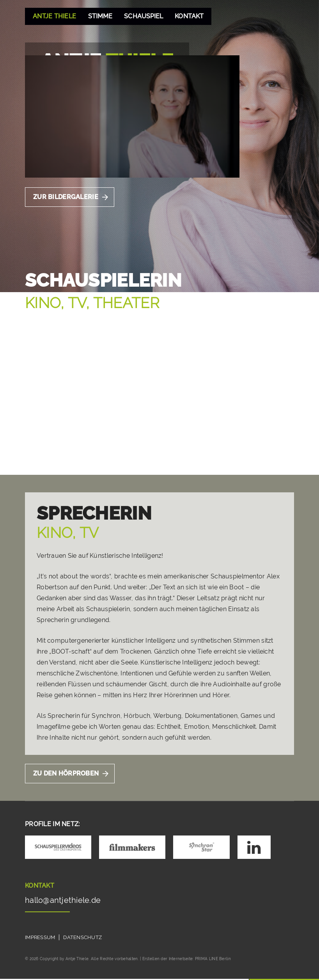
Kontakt (191, 16)
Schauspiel (144, 16)
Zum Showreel (59, 448)
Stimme (100, 16)
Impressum (40, 939)
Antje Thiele (54, 16)
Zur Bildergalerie (66, 197)
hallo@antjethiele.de (64, 902)
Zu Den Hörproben (66, 775)
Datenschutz (83, 939)
